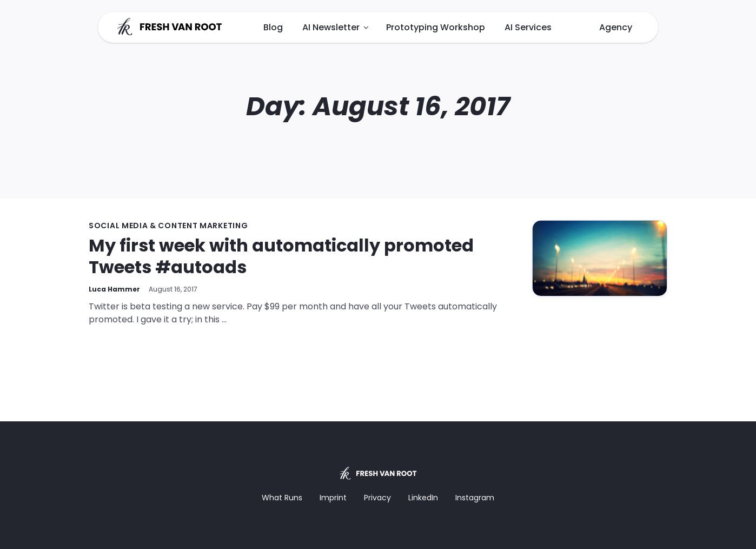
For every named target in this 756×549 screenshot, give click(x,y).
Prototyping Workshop (436, 27)
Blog (273, 27)
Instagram (475, 498)
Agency (616, 27)
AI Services (528, 27)
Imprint (333, 498)
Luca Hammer (114, 289)
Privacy (377, 498)
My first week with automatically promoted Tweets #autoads (281, 256)
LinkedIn (423, 498)
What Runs (282, 498)
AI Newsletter (331, 27)
